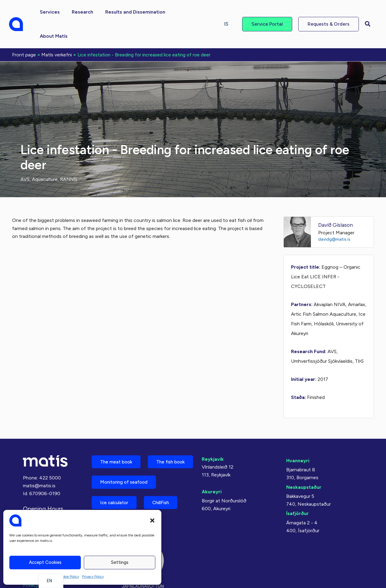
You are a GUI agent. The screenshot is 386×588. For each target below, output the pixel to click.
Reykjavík (213, 434)
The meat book (118, 437)
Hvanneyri (298, 436)
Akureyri (212, 467)
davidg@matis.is (335, 214)
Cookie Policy (68, 577)
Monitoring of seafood (126, 480)
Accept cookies (45, 562)
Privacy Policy (93, 577)
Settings (120, 562)
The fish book (116, 458)
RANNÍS (70, 155)
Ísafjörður (297, 489)
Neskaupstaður (304, 462)
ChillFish (166, 501)
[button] (152, 520)
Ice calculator (116, 501)
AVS (25, 155)
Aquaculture (45, 155)
